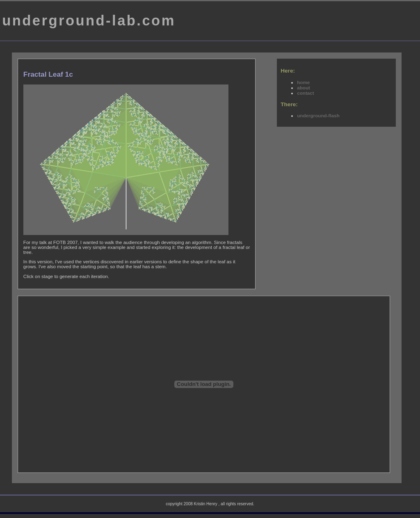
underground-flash (318, 115)
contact (305, 93)
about (304, 88)
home (303, 82)
